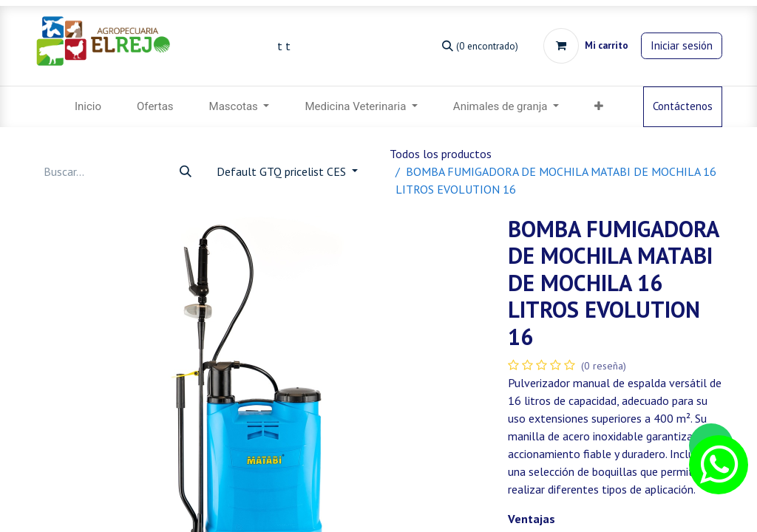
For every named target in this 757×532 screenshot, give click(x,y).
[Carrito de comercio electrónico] (586, 46)
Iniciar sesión (682, 45)
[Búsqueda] (480, 45)
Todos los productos (441, 154)
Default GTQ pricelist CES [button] (283, 171)
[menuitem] (88, 107)
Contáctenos (683, 106)
